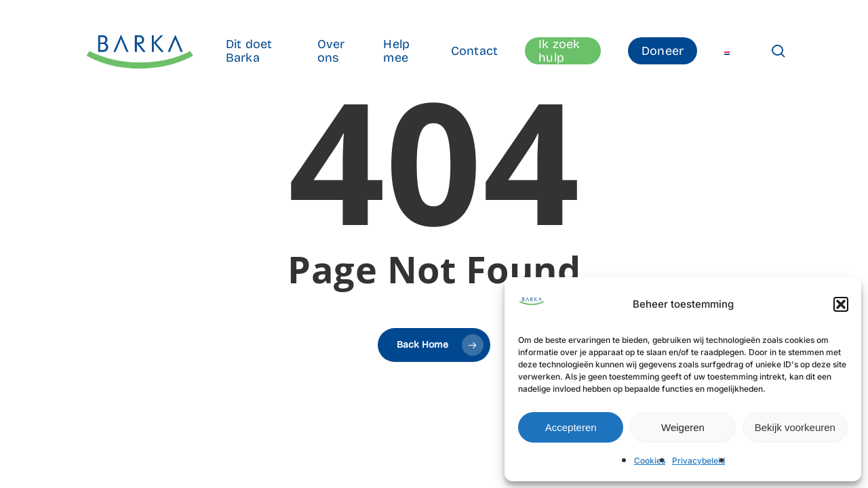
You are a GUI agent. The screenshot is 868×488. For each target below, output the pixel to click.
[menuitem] (727, 51)
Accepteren (571, 427)
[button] (841, 304)
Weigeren (683, 427)
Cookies (650, 461)
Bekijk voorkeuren (795, 427)
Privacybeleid (698, 461)
